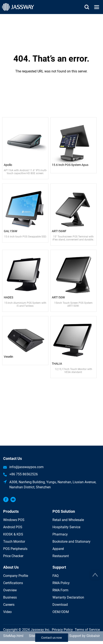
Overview (10, 590)
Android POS (13, 527)
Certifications (13, 583)
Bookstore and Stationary (71, 542)
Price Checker (13, 556)
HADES (8, 297)
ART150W (58, 297)
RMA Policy (61, 583)
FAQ (56, 576)
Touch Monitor (14, 542)
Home (52, 16)
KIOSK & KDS (13, 534)
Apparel (58, 549)
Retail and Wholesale (68, 520)
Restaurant (61, 556)
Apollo (8, 165)
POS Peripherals (15, 549)
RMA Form (60, 590)
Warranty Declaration (68, 597)
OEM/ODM (61, 612)
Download (60, 605)
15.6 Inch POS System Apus (70, 165)
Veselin (8, 357)
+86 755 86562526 (24, 474)
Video (7, 612)
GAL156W (11, 231)
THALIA (57, 364)
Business (10, 597)
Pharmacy (60, 534)
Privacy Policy (62, 630)
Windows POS (14, 520)
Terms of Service (87, 630)
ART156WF (59, 231)
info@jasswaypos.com (26, 467)
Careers (9, 605)
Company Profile (16, 576)
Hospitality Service (66, 527)
